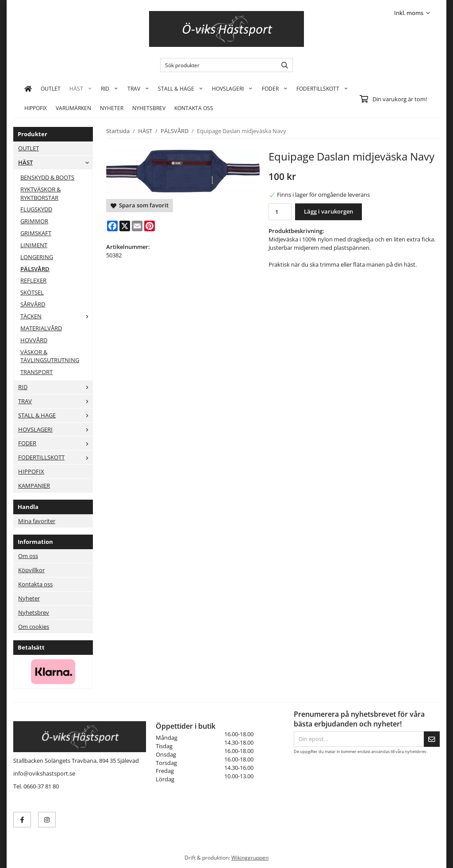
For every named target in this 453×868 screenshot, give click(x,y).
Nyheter (112, 108)
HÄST (81, 88)
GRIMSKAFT (36, 233)
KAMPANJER (34, 486)
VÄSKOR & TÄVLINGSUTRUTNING (50, 356)
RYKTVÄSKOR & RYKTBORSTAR (40, 193)
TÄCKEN (56, 316)
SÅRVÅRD (33, 304)
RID (109, 88)
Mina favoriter (37, 521)
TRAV (138, 88)
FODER (275, 88)
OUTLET (51, 88)
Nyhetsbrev (149, 108)
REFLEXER (33, 280)
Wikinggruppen (250, 857)
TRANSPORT (36, 372)
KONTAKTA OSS (194, 108)
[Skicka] (432, 739)
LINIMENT (34, 245)
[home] (28, 88)
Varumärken (73, 108)
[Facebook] (112, 226)
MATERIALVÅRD (41, 328)
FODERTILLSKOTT (322, 88)
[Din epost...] (359, 739)
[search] (282, 65)
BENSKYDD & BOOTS (47, 177)
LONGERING (37, 257)
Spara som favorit (140, 205)
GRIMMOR (34, 221)
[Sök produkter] (217, 65)
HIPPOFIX (36, 108)
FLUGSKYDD (36, 209)
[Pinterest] (150, 226)
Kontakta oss (35, 584)
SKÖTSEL (32, 292)
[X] (125, 226)
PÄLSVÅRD (35, 269)
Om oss (28, 556)
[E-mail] (137, 226)
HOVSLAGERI (232, 88)
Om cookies (34, 627)
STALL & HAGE (180, 88)
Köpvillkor (31, 570)
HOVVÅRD (34, 340)
